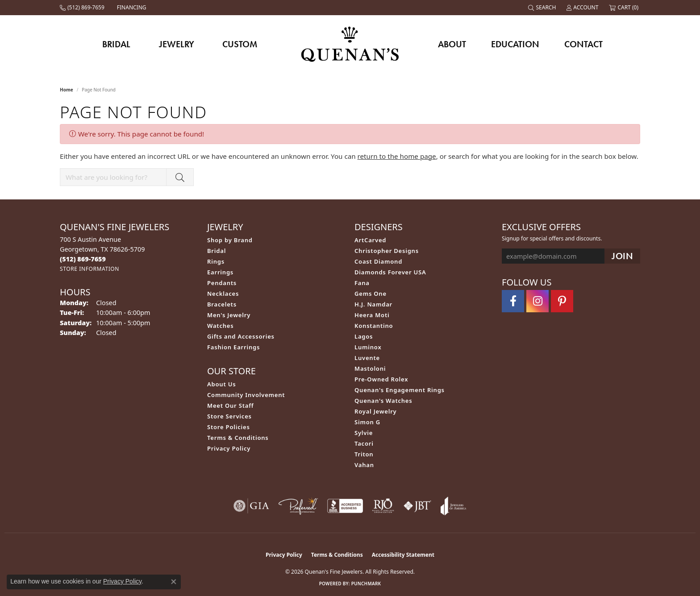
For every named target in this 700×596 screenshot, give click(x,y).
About (452, 44)
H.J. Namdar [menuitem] (373, 304)
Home (67, 90)
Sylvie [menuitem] (364, 433)
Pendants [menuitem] (222, 283)
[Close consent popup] (174, 582)
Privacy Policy (229, 448)
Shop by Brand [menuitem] (230, 240)
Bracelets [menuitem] (222, 304)
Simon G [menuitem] (367, 422)
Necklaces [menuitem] (223, 294)
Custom (240, 44)
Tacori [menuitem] (364, 443)
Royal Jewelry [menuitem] (376, 411)
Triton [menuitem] (364, 454)
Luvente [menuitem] (367, 358)
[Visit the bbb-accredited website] (345, 506)
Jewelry (177, 44)
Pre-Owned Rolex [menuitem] (381, 379)
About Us (221, 384)
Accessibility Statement (403, 555)
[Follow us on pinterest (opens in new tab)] (562, 301)
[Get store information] (90, 269)
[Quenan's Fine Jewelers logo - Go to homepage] (350, 44)
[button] (543, 8)
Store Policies (229, 427)
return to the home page (397, 156)
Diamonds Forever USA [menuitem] (390, 272)
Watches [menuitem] (220, 326)
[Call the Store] (83, 259)
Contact (583, 44)
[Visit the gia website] (251, 506)
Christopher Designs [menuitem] (387, 251)
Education (515, 44)
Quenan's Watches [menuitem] (383, 401)
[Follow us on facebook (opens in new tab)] (513, 301)
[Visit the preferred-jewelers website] (298, 506)
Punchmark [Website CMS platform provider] (366, 584)
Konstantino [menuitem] (374, 326)
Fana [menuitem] (362, 283)
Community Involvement (246, 395)
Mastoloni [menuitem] (370, 368)
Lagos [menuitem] (364, 336)
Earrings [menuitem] (220, 272)
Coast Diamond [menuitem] (378, 261)
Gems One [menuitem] (371, 294)
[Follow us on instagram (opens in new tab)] (537, 301)
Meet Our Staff (230, 406)
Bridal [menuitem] (217, 251)
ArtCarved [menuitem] (370, 240)
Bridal (116, 44)
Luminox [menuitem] (368, 347)
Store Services (229, 416)
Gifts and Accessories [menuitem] (241, 336)
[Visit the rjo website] (383, 506)
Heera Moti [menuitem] (372, 315)
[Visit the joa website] (454, 506)
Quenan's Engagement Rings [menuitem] (400, 390)
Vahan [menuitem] (364, 465)
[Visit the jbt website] (417, 506)
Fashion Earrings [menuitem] (233, 347)
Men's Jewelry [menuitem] (229, 315)
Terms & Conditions (238, 438)
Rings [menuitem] (216, 261)
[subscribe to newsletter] (622, 256)
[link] (83, 8)
